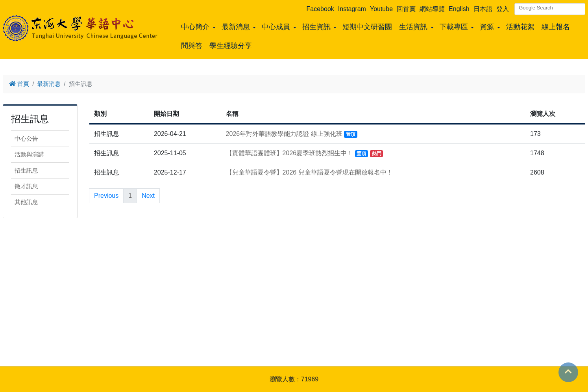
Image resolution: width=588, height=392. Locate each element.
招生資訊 (316, 27)
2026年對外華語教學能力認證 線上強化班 (292, 134)
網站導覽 (432, 9)
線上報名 (556, 27)
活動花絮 (520, 27)
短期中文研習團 (367, 27)
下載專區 (454, 27)
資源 (487, 27)
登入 (503, 9)
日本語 (483, 9)
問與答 (192, 46)
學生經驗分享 (231, 46)
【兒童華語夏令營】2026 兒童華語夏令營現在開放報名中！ (309, 172)
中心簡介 (195, 27)
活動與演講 (29, 154)
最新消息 (236, 27)
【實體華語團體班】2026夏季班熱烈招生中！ (305, 153)
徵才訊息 (26, 186)
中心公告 (26, 138)
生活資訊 (413, 27)
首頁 (19, 84)
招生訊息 (26, 170)
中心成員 (276, 27)
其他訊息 (26, 202)
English (459, 9)
